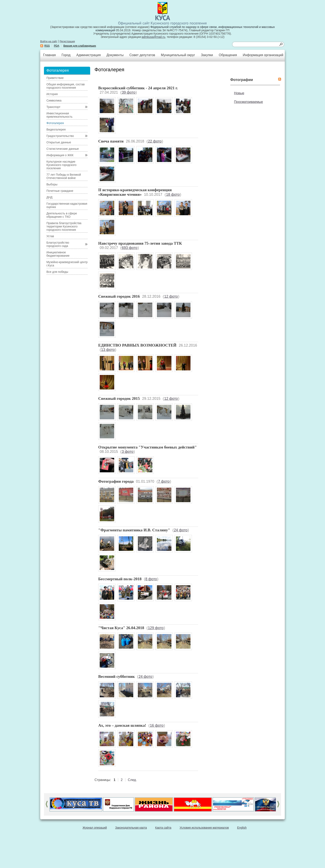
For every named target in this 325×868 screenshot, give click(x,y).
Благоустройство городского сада (58, 244)
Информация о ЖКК (60, 155)
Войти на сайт (49, 41)
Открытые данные (59, 142)
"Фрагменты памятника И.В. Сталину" (134, 530)
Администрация (89, 55)
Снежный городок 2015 (119, 398)
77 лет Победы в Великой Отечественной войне (64, 176)
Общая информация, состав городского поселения (65, 86)
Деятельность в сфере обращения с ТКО (62, 215)
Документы (115, 55)
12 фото (171, 296)
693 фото (130, 248)
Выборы (52, 184)
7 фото (164, 481)
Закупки (207, 55)
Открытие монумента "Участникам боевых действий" (147, 447)
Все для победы (57, 272)
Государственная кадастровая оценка (67, 205)
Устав (50, 236)
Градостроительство (60, 136)
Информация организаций (263, 55)
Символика (54, 100)
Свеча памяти (111, 141)
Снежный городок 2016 (119, 296)
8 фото (151, 579)
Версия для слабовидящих (80, 46)
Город (66, 55)
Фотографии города (116, 481)
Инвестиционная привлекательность (59, 115)
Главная (49, 55)
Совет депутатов (142, 55)
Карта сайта (163, 828)
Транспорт (53, 107)
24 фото (181, 530)
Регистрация (67, 41)
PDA (57, 46)
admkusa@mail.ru (153, 37)
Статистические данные (63, 149)
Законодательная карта (131, 828)
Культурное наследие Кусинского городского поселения (61, 165)
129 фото (156, 628)
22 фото (155, 141)
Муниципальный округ (178, 55)
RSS (47, 46)
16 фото (157, 725)
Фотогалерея (55, 123)
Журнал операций (95, 828)
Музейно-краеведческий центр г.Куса (67, 264)
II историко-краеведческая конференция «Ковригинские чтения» (135, 192)
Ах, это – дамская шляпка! (122, 725)
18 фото (173, 195)
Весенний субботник (116, 676)
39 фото (129, 92)
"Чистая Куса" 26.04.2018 (121, 628)
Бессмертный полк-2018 (120, 579)
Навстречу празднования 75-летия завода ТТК (140, 243)
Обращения (228, 55)
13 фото (108, 350)
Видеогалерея (56, 129)
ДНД (49, 197)
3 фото (127, 452)
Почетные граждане (60, 191)
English (242, 828)
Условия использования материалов (204, 828)
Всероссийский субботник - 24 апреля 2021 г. (138, 88)
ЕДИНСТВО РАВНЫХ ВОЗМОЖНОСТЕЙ (137, 345)
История (52, 94)
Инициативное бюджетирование (58, 254)
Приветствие (55, 78)
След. (132, 780)
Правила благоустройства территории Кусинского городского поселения (64, 226)
